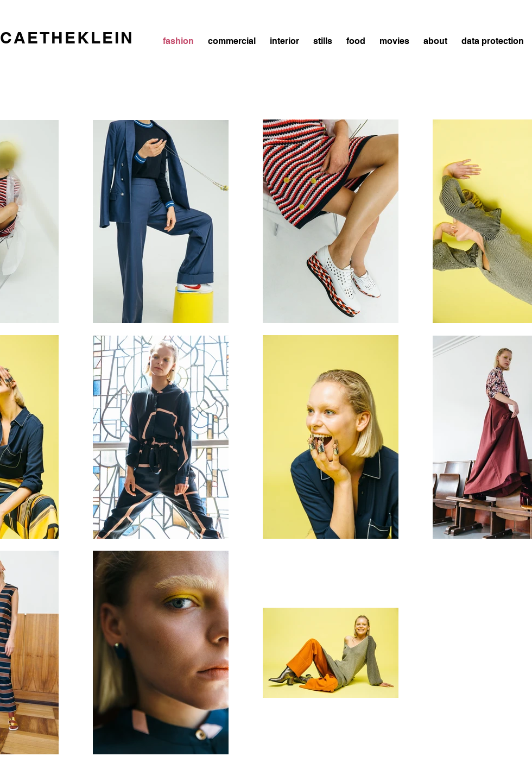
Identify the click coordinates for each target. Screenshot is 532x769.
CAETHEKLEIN (67, 37)
